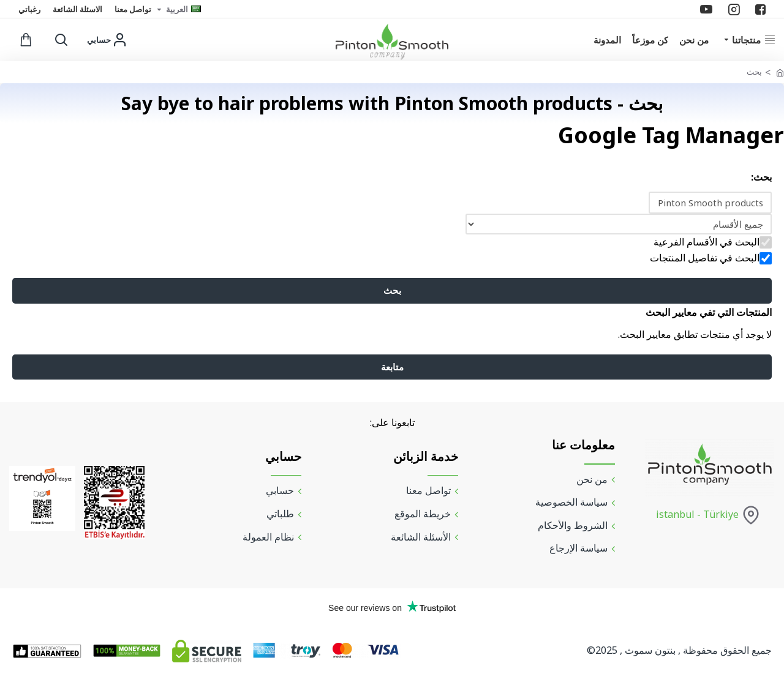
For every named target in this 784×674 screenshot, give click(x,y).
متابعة (392, 372)
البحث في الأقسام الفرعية (713, 243)
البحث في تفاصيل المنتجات (711, 259)
